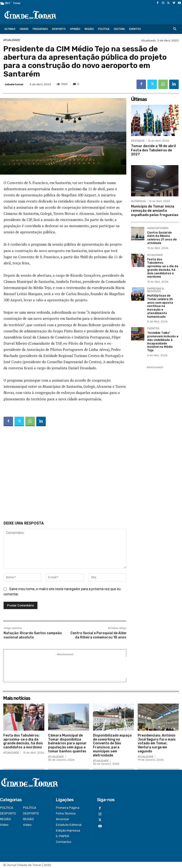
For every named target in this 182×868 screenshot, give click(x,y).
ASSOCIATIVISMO (158, 227)
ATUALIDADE (12, 40)
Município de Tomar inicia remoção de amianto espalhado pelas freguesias (154, 210)
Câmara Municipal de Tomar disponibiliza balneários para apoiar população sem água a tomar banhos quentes (67, 743)
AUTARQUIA (138, 201)
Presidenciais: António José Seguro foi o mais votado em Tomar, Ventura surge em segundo (157, 743)
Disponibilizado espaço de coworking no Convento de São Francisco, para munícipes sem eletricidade (112, 745)
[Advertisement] (65, 475)
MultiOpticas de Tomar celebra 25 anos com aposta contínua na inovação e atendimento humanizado (163, 302)
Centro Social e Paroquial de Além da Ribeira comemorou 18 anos (98, 635)
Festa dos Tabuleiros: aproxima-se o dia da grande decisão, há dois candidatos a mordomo (162, 266)
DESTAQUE (138, 141)
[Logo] (30, 15)
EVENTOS (153, 322)
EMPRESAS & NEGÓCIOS (155, 288)
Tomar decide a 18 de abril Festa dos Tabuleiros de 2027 (153, 150)
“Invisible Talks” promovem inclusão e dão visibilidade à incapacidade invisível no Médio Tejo (163, 335)
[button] (175, 29)
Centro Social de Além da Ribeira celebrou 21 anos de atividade (162, 236)
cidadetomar (14, 84)
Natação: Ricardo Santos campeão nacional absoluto (33, 635)
